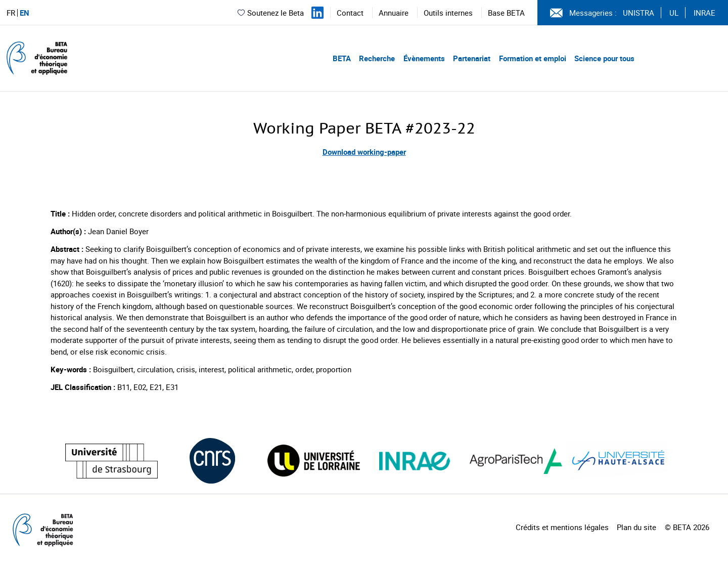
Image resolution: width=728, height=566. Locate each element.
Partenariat (472, 58)
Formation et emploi (533, 58)
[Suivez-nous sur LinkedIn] (317, 13)
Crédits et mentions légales (562, 527)
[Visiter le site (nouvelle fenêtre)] (111, 461)
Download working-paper (364, 152)
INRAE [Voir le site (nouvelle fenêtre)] (704, 13)
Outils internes (448, 13)
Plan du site (636, 527)
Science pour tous (604, 58)
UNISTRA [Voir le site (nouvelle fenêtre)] (639, 13)
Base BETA (506, 13)
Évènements (424, 58)
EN (25, 13)
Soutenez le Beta (270, 13)
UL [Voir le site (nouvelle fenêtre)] (674, 13)
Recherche (377, 58)
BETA (342, 58)
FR (11, 13)
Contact (350, 13)
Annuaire (394, 13)
